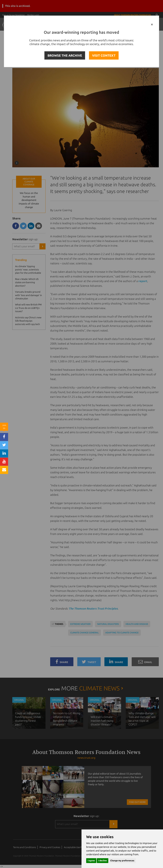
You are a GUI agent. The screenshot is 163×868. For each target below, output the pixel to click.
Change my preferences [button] (122, 861)
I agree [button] (91, 861)
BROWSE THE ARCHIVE (65, 55)
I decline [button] (103, 861)
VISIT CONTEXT (104, 55)
